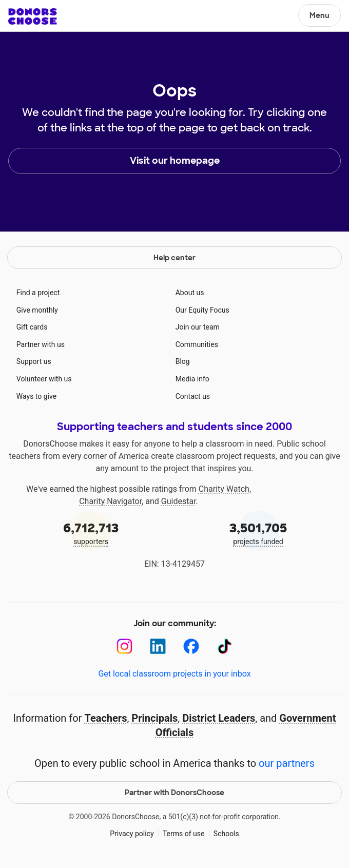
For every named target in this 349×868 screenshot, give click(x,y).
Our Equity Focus (202, 310)
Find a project (38, 293)
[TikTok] (225, 647)
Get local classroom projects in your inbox (174, 674)
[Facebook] (191, 647)
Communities (197, 344)
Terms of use (184, 834)
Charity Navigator (110, 501)
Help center (174, 258)
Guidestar (179, 501)
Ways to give (36, 396)
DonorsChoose (33, 16)
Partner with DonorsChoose (174, 793)
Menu (319, 15)
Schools (226, 834)
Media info (192, 379)
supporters (91, 533)
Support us (34, 361)
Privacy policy (132, 834)
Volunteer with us (44, 379)
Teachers (105, 718)
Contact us (193, 396)
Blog (183, 361)
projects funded (258, 533)
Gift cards (32, 327)
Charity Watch (224, 489)
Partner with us (41, 344)
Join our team (198, 327)
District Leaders (219, 718)
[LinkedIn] (158, 647)
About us (190, 293)
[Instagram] (124, 647)
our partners (287, 763)
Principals (154, 718)
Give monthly (37, 310)
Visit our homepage (175, 161)
